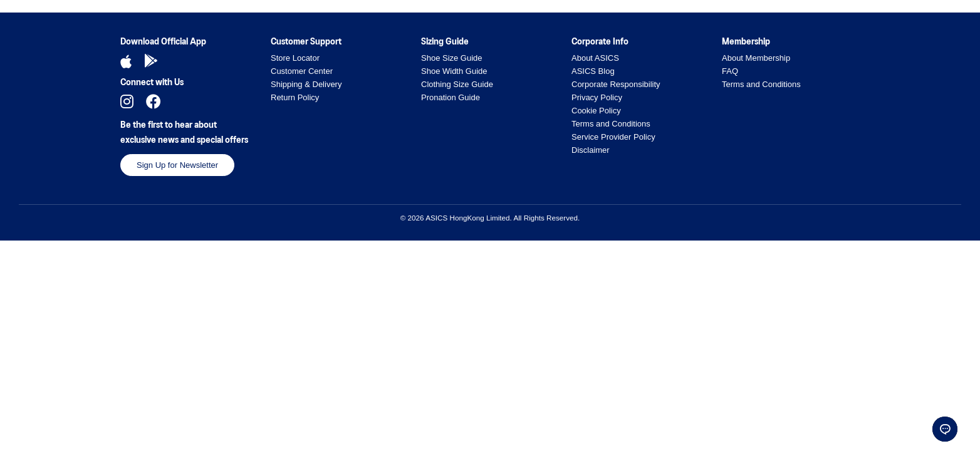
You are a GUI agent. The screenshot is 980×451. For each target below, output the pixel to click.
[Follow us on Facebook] (154, 101)
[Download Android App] (151, 61)
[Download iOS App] (126, 61)
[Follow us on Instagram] (127, 101)
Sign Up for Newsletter (177, 165)
